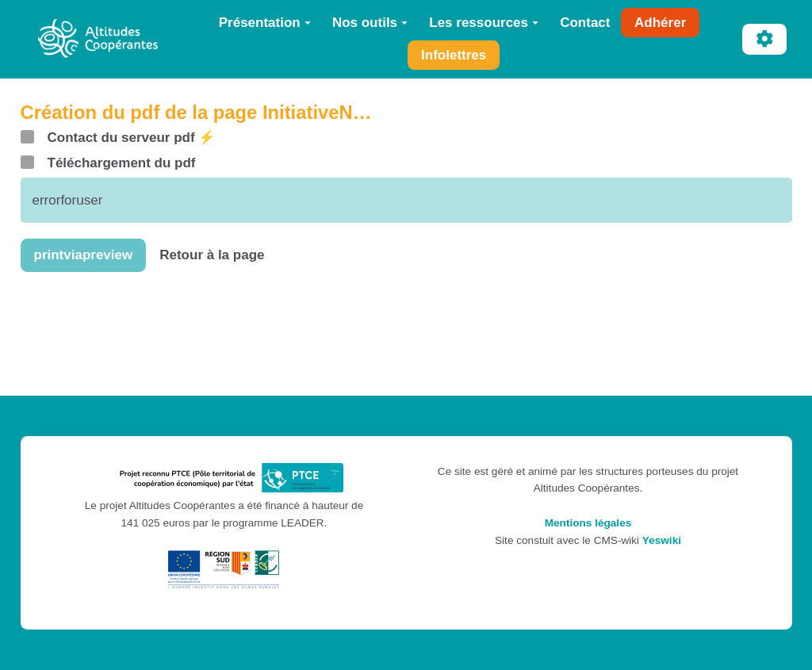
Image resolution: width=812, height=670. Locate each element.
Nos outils (370, 23)
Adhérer (660, 23)
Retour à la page (212, 255)
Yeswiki (662, 540)
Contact (585, 23)
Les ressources (484, 23)
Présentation (265, 23)
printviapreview (84, 255)
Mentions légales (588, 523)
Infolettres (454, 55)
